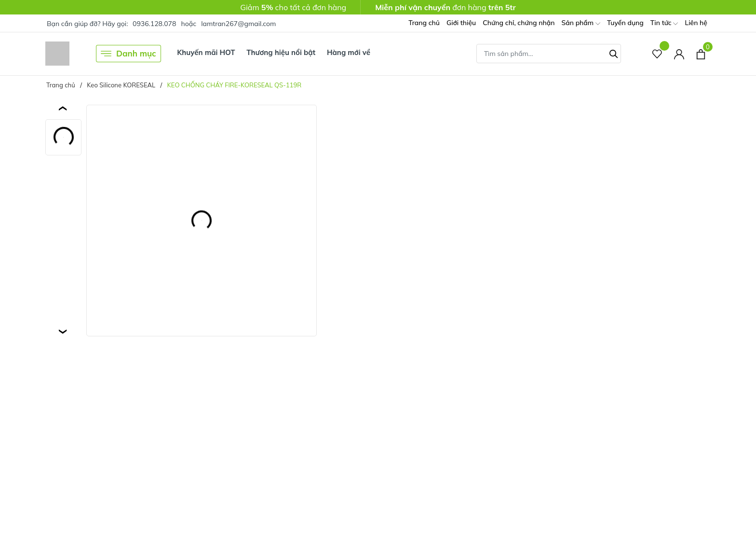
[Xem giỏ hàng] (701, 54)
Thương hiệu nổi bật (281, 52)
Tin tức (664, 23)
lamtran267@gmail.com (238, 24)
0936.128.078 (154, 24)
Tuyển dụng (625, 23)
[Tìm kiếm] (614, 53)
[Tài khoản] (679, 54)
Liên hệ (696, 23)
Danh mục (128, 54)
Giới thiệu (461, 23)
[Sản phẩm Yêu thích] (657, 54)
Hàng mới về (349, 52)
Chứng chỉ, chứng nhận (519, 23)
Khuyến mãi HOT (206, 52)
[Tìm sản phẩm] (549, 54)
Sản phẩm (580, 23)
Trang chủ (424, 23)
